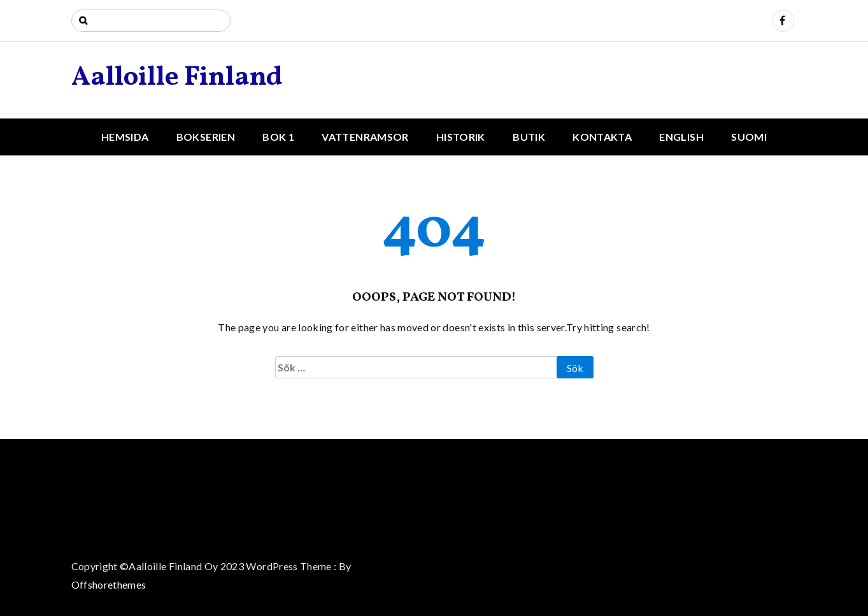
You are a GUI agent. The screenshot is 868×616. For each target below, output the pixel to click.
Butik (529, 137)
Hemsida (125, 137)
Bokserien (206, 137)
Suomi (749, 137)
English (681, 137)
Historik (461, 137)
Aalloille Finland (177, 78)
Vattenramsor (365, 137)
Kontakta (602, 137)
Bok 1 (278, 137)
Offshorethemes (109, 584)
